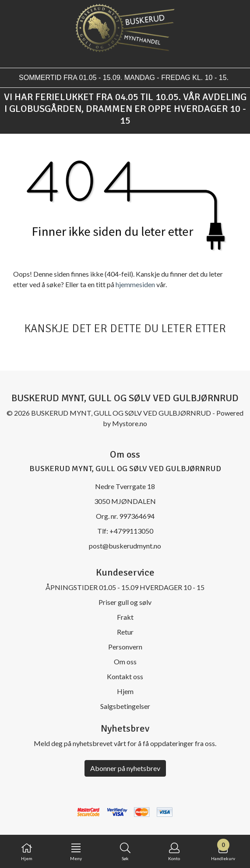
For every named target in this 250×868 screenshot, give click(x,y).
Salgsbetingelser (125, 706)
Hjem (125, 691)
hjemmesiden (135, 284)
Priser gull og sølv (125, 602)
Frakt (125, 617)
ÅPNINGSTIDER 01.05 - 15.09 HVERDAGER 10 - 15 (125, 587)
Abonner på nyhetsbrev (125, 768)
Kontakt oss (125, 676)
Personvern (125, 647)
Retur (125, 632)
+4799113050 (131, 531)
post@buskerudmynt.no (125, 546)
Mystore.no (130, 423)
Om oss (125, 661)
